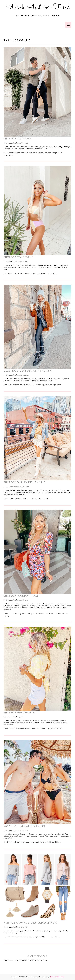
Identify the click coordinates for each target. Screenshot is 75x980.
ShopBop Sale (29, 149)
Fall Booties (48, 379)
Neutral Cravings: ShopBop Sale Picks (31, 923)
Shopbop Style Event (18, 139)
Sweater (21, 933)
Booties (7, 931)
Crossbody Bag (16, 931)
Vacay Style (8, 838)
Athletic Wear (18, 604)
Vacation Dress (43, 836)
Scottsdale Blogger (10, 149)
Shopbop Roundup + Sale (21, 596)
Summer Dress (35, 606)
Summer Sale (51, 723)
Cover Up (35, 834)
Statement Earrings (11, 933)
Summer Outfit (37, 267)
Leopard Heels (52, 931)
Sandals (51, 834)
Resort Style (43, 834)
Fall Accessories (45, 490)
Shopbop (21, 149)
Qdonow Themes (57, 977)
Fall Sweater (53, 492)
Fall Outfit (60, 147)
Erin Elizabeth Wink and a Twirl (27, 147)
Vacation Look (55, 836)
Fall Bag (54, 490)
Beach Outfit (17, 834)
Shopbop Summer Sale (19, 713)
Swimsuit (57, 267)
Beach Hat (8, 834)
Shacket (19, 381)
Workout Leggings (49, 608)
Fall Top (61, 492)
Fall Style (67, 147)
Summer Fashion (14, 267)
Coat (6, 379)
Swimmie (19, 836)
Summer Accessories (41, 721)
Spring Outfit (58, 265)
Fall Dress (12, 492)
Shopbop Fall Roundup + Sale (25, 482)
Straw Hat (11, 836)
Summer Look (26, 267)
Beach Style (26, 834)
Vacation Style (66, 836)
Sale (13, 265)
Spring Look (48, 265)
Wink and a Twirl (41, 149)
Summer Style (48, 267)
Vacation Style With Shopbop (25, 826)
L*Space (7, 265)
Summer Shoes (61, 723)
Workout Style (61, 608)
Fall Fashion (44, 147)
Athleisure (8, 604)
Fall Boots (56, 379)
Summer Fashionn (17, 723)
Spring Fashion (38, 265)
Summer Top (24, 608)
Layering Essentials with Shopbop (28, 371)
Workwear (7, 610)
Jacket (13, 381)
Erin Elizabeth (10, 147)
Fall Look (52, 147)
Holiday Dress (63, 604)
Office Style (8, 606)
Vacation (34, 836)
